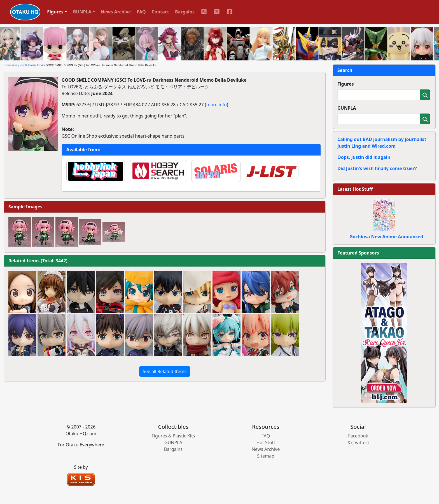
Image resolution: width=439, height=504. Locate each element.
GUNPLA (347, 108)
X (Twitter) (358, 442)
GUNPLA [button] (82, 12)
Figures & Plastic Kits (28, 65)
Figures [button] (55, 12)
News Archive (116, 12)
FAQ (141, 12)
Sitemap (266, 456)
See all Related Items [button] (165, 371)
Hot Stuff (266, 442)
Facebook (358, 436)
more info (217, 105)
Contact (160, 12)
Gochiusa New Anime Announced (386, 237)
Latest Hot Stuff (355, 189)
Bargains (185, 12)
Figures (346, 84)
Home (8, 65)
